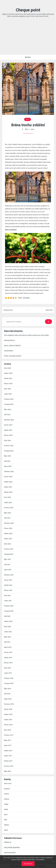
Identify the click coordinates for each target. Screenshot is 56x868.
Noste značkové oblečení (12, 345)
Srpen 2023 (8, 466)
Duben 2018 (8, 720)
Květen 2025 (8, 373)
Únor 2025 (7, 389)
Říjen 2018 (8, 689)
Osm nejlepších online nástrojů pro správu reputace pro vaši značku (26, 335)
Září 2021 (7, 564)
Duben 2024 (8, 430)
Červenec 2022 (9, 523)
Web (6, 820)
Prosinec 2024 (9, 399)
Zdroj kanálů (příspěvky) (12, 847)
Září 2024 (7, 415)
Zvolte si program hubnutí (13, 356)
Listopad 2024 (9, 404)
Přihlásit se (8, 842)
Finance (7, 799)
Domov (7, 794)
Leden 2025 (8, 394)
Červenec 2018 (9, 704)
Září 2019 (7, 642)
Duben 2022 (8, 539)
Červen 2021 (8, 580)
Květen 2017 (8, 751)
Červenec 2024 (9, 420)
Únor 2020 (7, 626)
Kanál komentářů (10, 853)
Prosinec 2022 (9, 508)
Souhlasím (28, 864)
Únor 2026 (7, 368)
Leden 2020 (8, 632)
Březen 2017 (8, 761)
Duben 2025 (8, 378)
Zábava (6, 825)
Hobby (6, 804)
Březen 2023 (8, 492)
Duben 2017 (8, 756)
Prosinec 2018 (9, 678)
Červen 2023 (8, 477)
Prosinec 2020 (9, 606)
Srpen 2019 (8, 647)
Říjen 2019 (8, 637)
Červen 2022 (8, 528)
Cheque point (28, 10)
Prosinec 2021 (9, 549)
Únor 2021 (7, 595)
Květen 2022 (8, 533)
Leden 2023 (8, 502)
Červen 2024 (8, 425)
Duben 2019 (8, 658)
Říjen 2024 (8, 409)
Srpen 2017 (8, 745)
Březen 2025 (8, 384)
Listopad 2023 (9, 451)
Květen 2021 (8, 585)
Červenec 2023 (9, 471)
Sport (6, 814)
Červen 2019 (8, 652)
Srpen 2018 (8, 699)
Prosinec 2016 (9, 766)
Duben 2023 (8, 487)
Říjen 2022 (8, 513)
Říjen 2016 (8, 771)
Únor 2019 (7, 668)
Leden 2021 (8, 601)
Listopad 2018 (9, 683)
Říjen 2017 (8, 740)
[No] (54, 862)
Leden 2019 (8, 673)
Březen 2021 (8, 590)
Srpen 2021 (8, 570)
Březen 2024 (8, 435)
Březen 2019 (8, 663)
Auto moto (8, 783)
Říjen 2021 (8, 559)
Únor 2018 (7, 730)
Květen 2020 (8, 621)
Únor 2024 (7, 440)
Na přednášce (9, 351)
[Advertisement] (28, 40)
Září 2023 (7, 461)
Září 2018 (7, 694)
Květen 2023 (8, 482)
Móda (6, 809)
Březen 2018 (8, 725)
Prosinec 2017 (9, 735)
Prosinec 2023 (9, 446)
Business (7, 789)
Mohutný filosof (9, 340)
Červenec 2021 (9, 575)
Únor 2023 (7, 497)
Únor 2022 (7, 544)
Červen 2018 (8, 709)
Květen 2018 (8, 714)
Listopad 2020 (9, 611)
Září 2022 (7, 518)
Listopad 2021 (9, 554)
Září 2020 (7, 616)
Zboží (28, 119)
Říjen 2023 (8, 456)
